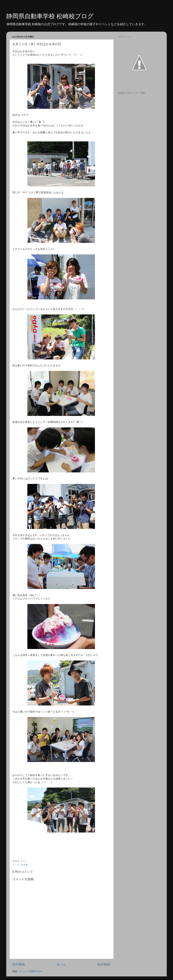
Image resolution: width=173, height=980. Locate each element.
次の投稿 (19, 964)
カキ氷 (24, 865)
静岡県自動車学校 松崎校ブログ (50, 16)
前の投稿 (104, 964)
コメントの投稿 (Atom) (30, 971)
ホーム (61, 964)
